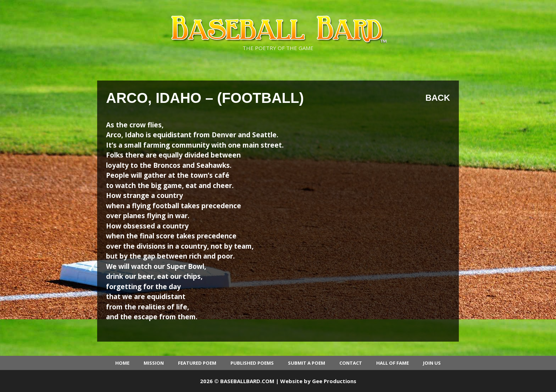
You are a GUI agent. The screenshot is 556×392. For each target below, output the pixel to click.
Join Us (432, 363)
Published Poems (252, 363)
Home (122, 363)
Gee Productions (334, 381)
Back (438, 98)
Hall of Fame (393, 363)
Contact (351, 363)
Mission (154, 363)
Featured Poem (197, 363)
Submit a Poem (307, 363)
